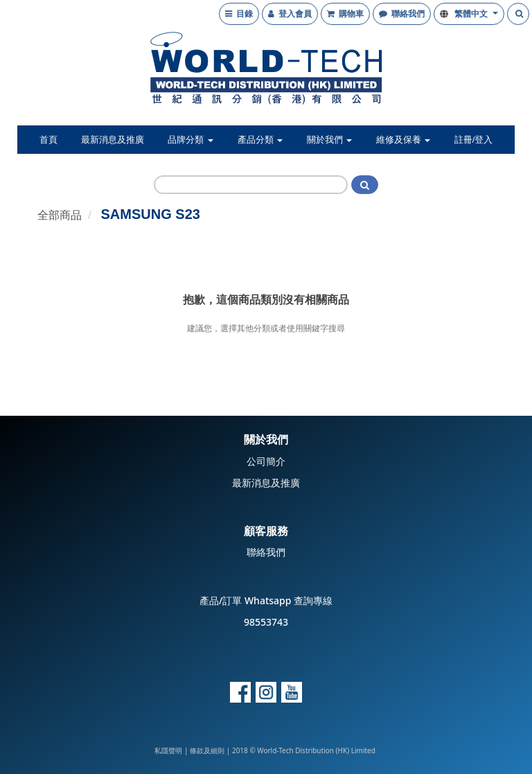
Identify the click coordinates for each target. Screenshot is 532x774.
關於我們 (330, 140)
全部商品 (60, 215)
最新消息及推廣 (113, 140)
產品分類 (260, 140)
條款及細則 (207, 751)
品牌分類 (190, 140)
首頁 (48, 140)
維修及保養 (404, 140)
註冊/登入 (474, 140)
